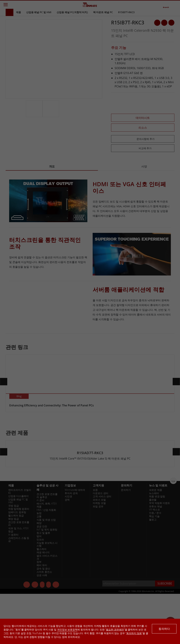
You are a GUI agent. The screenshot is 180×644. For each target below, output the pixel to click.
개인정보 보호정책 (67, 630)
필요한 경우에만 (115, 630)
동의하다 (164, 629)
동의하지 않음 (134, 633)
